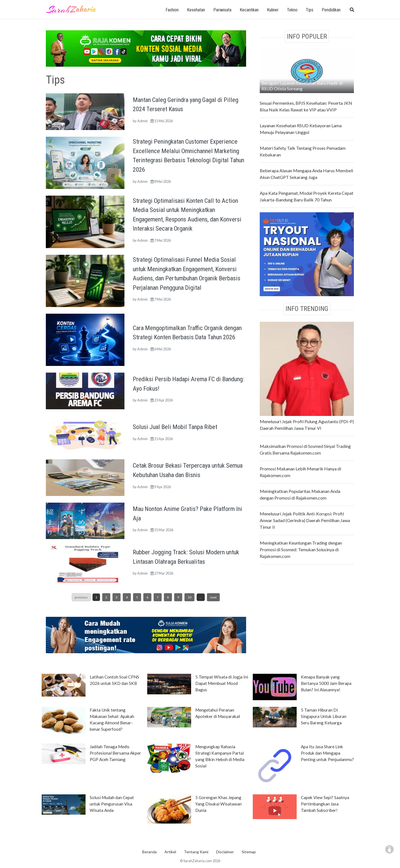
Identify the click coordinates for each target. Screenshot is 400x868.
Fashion (172, 10)
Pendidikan (331, 10)
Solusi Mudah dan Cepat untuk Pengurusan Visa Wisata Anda (112, 804)
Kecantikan (249, 10)
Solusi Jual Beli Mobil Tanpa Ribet (175, 427)
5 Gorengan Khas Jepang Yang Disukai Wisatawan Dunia (218, 804)
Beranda (149, 852)
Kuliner (273, 10)
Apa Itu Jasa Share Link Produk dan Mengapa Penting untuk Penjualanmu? (327, 753)
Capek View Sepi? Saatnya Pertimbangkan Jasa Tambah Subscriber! (325, 804)
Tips (310, 10)
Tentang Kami (196, 852)
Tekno (292, 10)
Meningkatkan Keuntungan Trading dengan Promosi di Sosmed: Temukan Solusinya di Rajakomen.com (301, 549)
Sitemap (249, 852)
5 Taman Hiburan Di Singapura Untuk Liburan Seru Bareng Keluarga (324, 716)
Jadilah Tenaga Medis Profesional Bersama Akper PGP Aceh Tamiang (115, 753)
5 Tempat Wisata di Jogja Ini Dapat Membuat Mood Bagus (222, 683)
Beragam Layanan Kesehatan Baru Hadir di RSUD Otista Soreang (302, 86)
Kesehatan (196, 10)
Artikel (170, 852)
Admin (142, 121)
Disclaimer (225, 852)
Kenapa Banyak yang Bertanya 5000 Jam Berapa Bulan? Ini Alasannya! (326, 683)
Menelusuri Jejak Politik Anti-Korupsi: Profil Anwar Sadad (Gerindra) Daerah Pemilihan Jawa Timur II (305, 520)
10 (189, 597)
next (213, 597)
